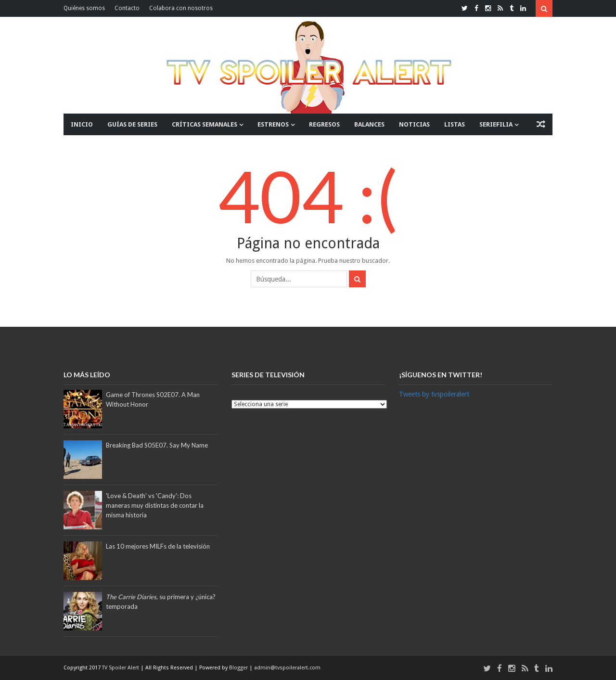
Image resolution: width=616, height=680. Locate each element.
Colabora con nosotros (181, 8)
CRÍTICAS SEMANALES (205, 124)
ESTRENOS (273, 124)
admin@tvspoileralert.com (287, 668)
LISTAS (455, 124)
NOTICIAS (414, 124)
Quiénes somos (84, 8)
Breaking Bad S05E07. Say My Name (157, 445)
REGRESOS (324, 124)
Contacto (127, 8)
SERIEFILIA (496, 124)
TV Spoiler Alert (121, 668)
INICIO (82, 124)
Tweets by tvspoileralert (434, 394)
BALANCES (369, 124)
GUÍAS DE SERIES (132, 124)
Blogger (239, 668)
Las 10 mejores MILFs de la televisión (158, 546)
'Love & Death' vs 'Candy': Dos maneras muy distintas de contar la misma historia (155, 505)
